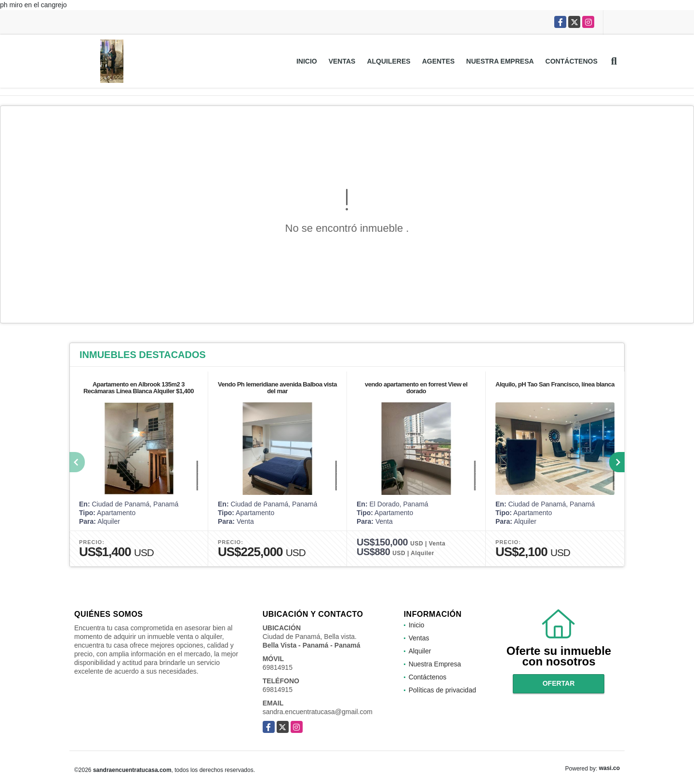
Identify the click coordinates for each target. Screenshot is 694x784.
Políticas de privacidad (442, 690)
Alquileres (388, 61)
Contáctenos (572, 61)
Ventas (342, 61)
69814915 (278, 667)
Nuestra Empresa (500, 61)
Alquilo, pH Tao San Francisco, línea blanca (555, 384)
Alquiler (420, 651)
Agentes (439, 61)
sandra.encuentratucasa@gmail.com (318, 712)
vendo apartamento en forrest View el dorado (416, 388)
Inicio (307, 61)
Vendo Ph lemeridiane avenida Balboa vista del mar (277, 388)
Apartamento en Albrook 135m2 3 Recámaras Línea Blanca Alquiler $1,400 (139, 388)
